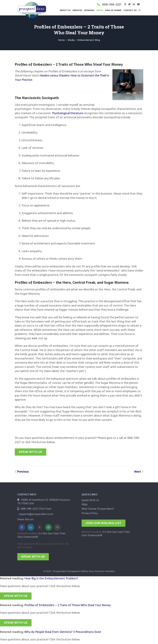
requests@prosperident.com (36, 514)
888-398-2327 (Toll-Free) (36, 509)
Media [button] (100, 10)
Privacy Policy (90, 513)
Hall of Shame (113, 10)
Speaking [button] (89, 10)
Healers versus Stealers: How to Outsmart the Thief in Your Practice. (62, 77)
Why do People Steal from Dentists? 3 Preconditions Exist (63, 632)
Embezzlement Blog (89, 40)
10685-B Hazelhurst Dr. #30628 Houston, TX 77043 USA (44, 502)
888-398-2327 (112, 4)
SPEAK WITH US (31, 452)
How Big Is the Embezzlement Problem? (51, 578)
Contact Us (130, 10)
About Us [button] (65, 10)
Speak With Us (90, 500)
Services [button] (77, 10)
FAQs (85, 504)
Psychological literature (68, 113)
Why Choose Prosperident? (98, 509)
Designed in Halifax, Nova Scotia (85, 571)
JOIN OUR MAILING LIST (104, 523)
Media (71, 40)
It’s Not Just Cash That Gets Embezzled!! (41, 535)
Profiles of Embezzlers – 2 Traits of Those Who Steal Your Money (68, 605)
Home (61, 40)
